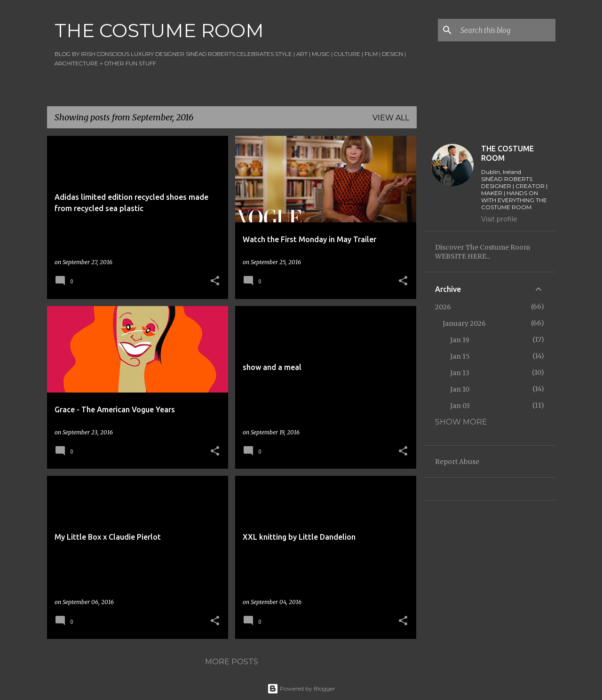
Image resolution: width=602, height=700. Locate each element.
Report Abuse (457, 462)
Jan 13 (460, 373)
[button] (215, 281)
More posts (232, 662)
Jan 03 (460, 406)
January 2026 (464, 323)
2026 (443, 307)
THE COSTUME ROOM (159, 30)
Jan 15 (460, 356)
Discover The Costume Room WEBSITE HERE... (483, 252)
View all (391, 118)
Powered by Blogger (301, 688)
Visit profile (499, 219)
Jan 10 (460, 389)
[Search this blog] (506, 30)
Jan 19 (460, 340)
